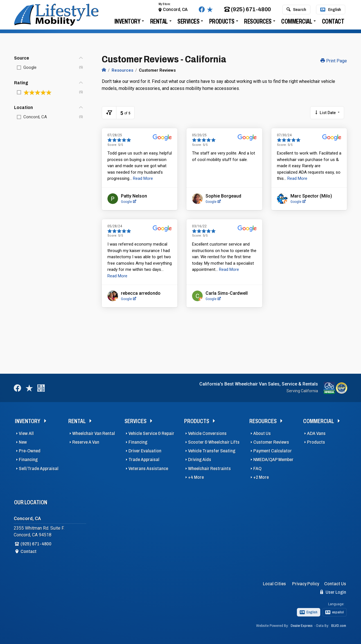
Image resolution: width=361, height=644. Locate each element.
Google (128, 202)
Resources (258, 23)
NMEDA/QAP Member (273, 460)
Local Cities (274, 584)
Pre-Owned (30, 451)
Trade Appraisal (144, 460)
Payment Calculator (273, 451)
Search (296, 11)
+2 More (261, 477)
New (23, 442)
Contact (333, 23)
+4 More (196, 477)
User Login (333, 592)
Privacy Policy (306, 584)
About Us (262, 433)
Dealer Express (302, 626)
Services (188, 23)
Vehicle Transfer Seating (212, 451)
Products (222, 23)
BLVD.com (339, 626)
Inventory (128, 23)
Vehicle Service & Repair (151, 433)
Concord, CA (175, 11)
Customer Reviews (271, 442)
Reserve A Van (86, 442)
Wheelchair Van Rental (94, 433)
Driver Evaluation (145, 451)
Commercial (297, 23)
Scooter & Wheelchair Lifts (214, 442)
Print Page (334, 61)
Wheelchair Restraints (209, 469)
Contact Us (335, 584)
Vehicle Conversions (207, 433)
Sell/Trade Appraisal (39, 469)
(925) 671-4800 (248, 11)
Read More (143, 178)
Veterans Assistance (148, 469)
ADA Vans (316, 433)
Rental (159, 23)
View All (26, 433)
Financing (28, 460)
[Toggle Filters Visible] (109, 113)
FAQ (257, 469)
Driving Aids (200, 460)
